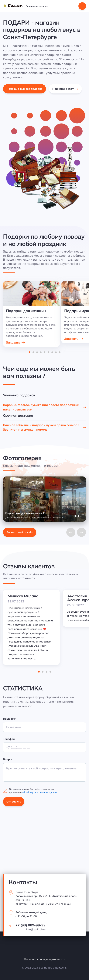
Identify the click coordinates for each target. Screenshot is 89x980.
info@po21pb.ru (36, 929)
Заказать (13, 342)
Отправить (14, 802)
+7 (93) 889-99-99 (31, 925)
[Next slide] (81, 532)
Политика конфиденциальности (44, 959)
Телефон (9, 739)
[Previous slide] (71, 532)
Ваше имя (10, 719)
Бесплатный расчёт (20, 532)
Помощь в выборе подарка (24, 89)
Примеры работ (63, 89)
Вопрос (8, 759)
